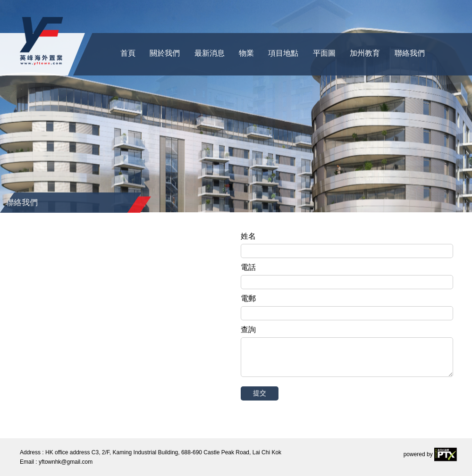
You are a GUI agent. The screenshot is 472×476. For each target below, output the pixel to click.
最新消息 (210, 53)
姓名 (248, 236)
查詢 (248, 330)
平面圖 (324, 53)
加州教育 (365, 53)
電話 (248, 267)
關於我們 (165, 53)
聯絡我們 (410, 53)
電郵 (248, 298)
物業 (246, 53)
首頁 (128, 53)
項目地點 (283, 53)
